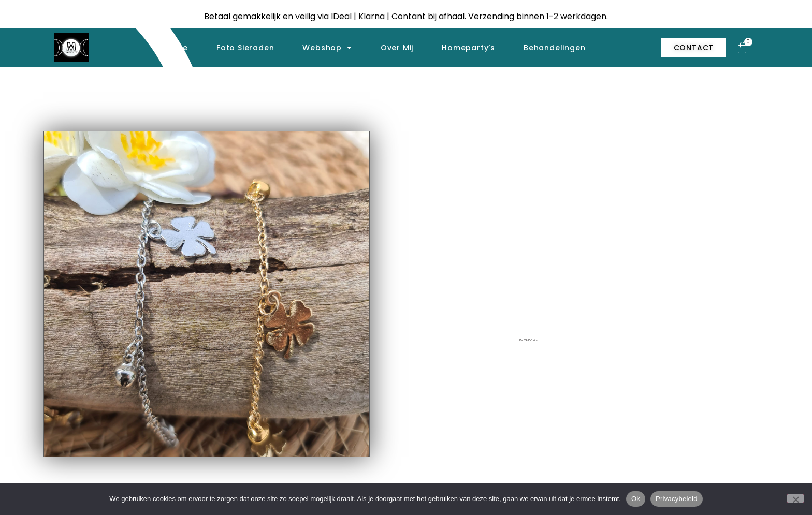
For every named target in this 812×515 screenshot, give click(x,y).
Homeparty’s (468, 48)
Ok (636, 499)
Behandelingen (554, 48)
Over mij (397, 48)
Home (176, 48)
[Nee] (795, 498)
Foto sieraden (245, 48)
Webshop (327, 48)
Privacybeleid (677, 499)
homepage (528, 340)
